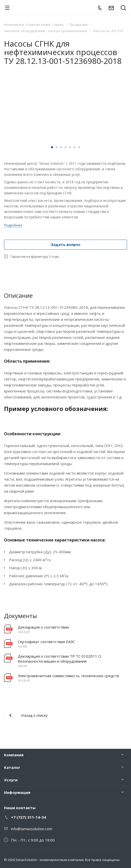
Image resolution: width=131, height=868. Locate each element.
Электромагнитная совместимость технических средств (68, 676)
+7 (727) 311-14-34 (28, 817)
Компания (14, 755)
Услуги (11, 780)
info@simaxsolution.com (32, 829)
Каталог (12, 767)
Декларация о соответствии (43, 627)
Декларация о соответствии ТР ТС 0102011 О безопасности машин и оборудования (59, 659)
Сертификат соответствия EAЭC (46, 642)
